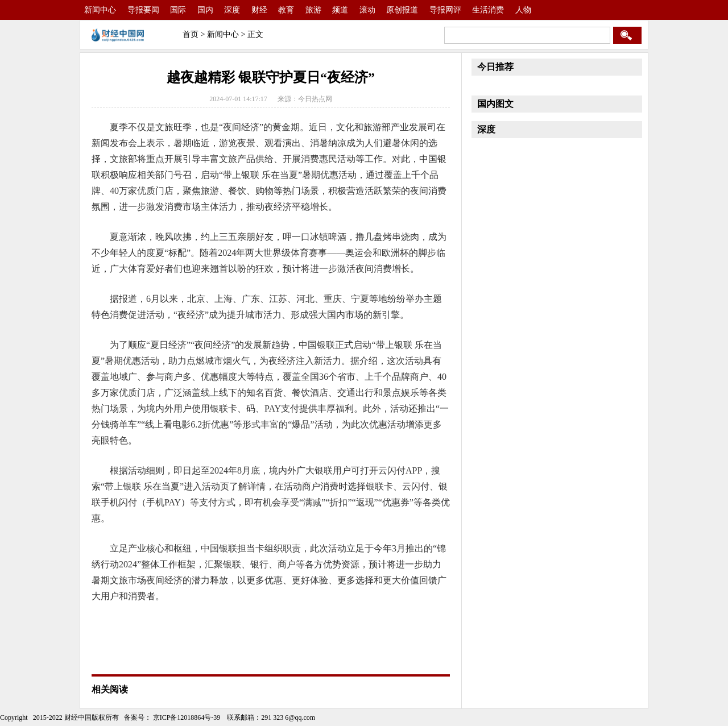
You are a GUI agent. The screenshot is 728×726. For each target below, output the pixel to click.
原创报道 (402, 10)
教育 (286, 10)
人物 (523, 10)
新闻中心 (100, 10)
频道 (340, 10)
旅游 (313, 10)
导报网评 (445, 10)
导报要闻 (143, 10)
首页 (191, 34)
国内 (205, 10)
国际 (178, 10)
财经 (259, 10)
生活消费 (488, 10)
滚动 (367, 10)
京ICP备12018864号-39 (186, 717)
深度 (232, 10)
